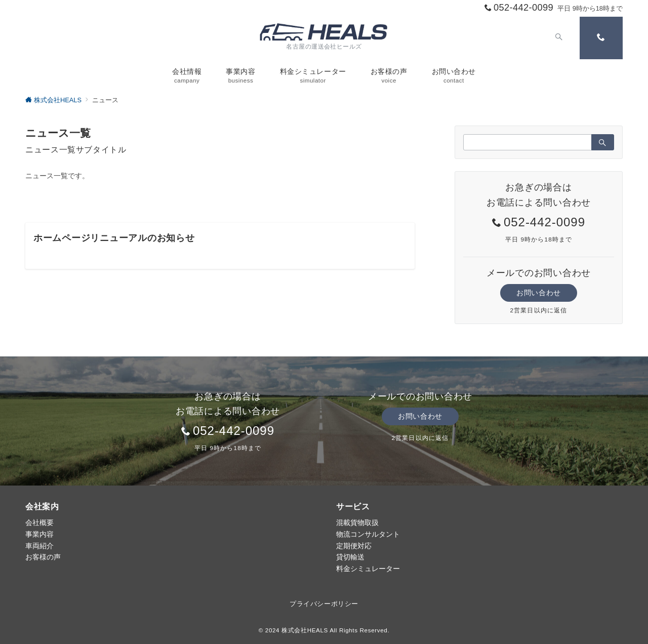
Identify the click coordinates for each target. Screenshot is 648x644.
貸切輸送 (350, 557)
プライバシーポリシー (324, 604)
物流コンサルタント (368, 534)
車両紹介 (39, 546)
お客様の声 (43, 557)
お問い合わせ (538, 293)
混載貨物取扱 (357, 522)
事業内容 (39, 534)
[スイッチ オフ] (558, 38)
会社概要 (39, 522)
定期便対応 (354, 546)
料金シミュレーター (368, 569)
